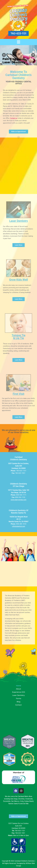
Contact (18, 705)
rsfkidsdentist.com (19, 526)
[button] (18, 42)
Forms (19, 698)
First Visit (18, 394)
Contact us (14, 118)
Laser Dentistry (19, 221)
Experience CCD (19, 692)
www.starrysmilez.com (18, 500)
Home (19, 686)
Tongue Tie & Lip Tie (18, 337)
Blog (18, 702)
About (18, 689)
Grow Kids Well (18, 280)
